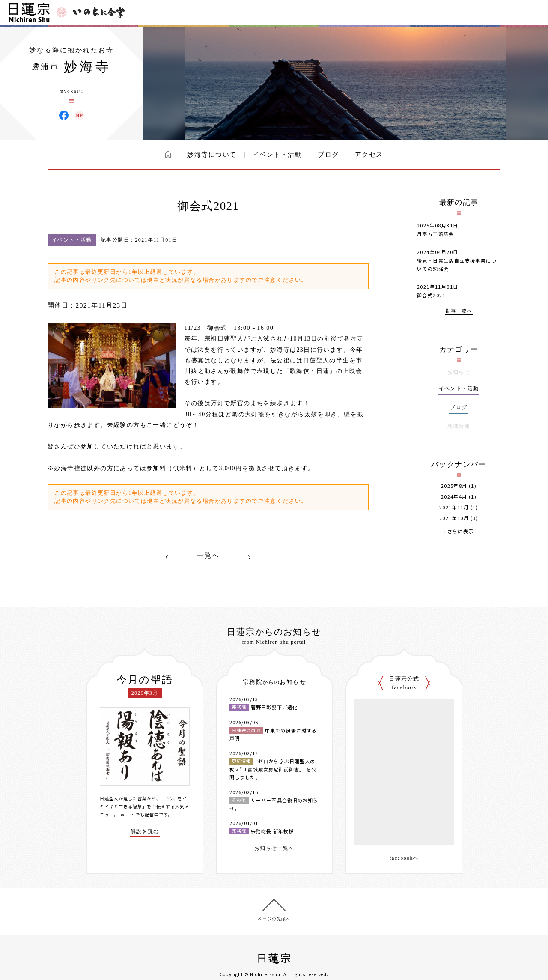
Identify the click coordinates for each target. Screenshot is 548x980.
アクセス (369, 155)
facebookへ (404, 858)
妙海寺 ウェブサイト (79, 115)
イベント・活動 (277, 155)
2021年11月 (454, 507)
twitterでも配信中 (139, 814)
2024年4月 (454, 497)
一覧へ (208, 556)
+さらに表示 (459, 532)
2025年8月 (454, 486)
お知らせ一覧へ (274, 848)
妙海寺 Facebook (64, 115)
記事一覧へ (459, 311)
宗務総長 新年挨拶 (272, 831)
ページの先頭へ (274, 919)
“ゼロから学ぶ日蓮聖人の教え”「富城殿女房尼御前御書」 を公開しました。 (273, 769)
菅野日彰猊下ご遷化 (274, 707)
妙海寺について (212, 155)
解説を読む (145, 832)
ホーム (168, 154)
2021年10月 (454, 518)
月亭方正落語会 (436, 234)
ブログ (328, 155)
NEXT (249, 557)
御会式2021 (431, 295)
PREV (167, 557)
